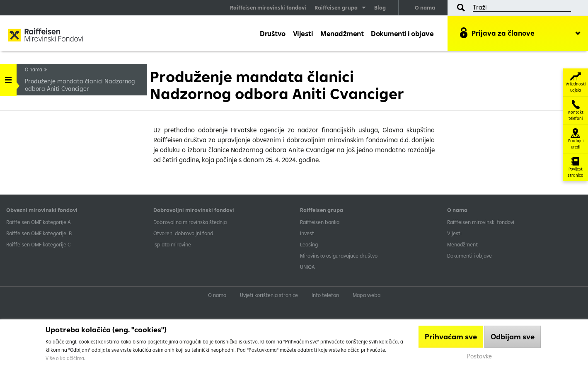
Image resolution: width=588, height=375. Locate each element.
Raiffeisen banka (320, 222)
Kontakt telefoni (576, 111)
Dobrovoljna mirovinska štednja (190, 222)
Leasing (309, 244)
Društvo (273, 33)
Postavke (479, 356)
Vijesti (303, 33)
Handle (8, 77)
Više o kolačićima (65, 358)
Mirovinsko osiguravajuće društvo (339, 256)
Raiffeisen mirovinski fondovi (268, 7)
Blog (380, 7)
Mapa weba (367, 295)
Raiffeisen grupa (336, 7)
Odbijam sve (513, 337)
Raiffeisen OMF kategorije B (39, 233)
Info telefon (325, 295)
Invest (307, 233)
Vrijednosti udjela (576, 82)
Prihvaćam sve (451, 337)
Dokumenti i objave (402, 33)
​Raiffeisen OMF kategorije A (39, 222)
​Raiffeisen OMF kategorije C (39, 244)
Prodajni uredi (576, 139)
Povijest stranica (576, 167)
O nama (425, 7)
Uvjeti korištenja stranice (269, 295)
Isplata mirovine (172, 244)
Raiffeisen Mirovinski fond (46, 36)
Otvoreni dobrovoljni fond (183, 233)
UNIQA (307, 267)
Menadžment (342, 33)
